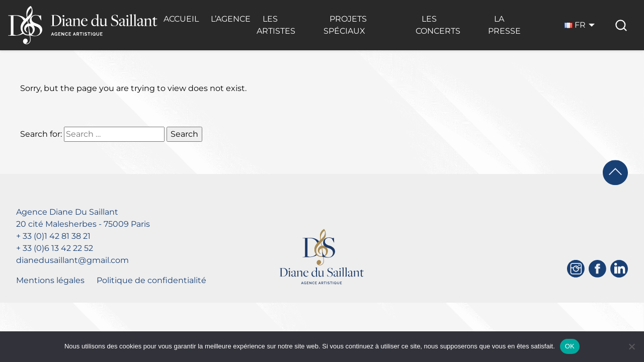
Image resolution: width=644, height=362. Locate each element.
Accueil (181, 19)
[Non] (631, 346)
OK (570, 346)
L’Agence (231, 19)
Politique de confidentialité (151, 280)
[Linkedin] (619, 269)
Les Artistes (276, 25)
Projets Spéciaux (345, 25)
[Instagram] (576, 269)
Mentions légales (50, 280)
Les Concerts (438, 25)
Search (184, 134)
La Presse (504, 25)
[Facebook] (597, 269)
